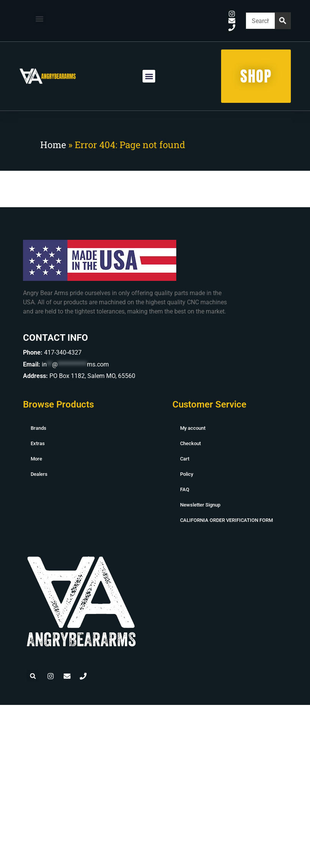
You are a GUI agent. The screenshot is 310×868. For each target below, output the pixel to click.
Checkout (190, 443)
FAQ (185, 489)
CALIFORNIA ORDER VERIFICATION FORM (226, 520)
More (36, 459)
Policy (187, 474)
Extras (38, 443)
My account (193, 428)
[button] (40, 19)
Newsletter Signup (200, 505)
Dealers (39, 474)
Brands (39, 428)
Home (53, 145)
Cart (185, 459)
